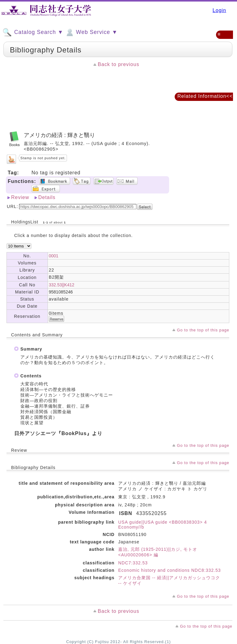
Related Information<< (205, 96)
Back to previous (118, 64)
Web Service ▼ (91, 32)
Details (47, 197)
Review (20, 197)
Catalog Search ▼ (33, 32)
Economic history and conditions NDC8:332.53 (170, 570)
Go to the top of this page (203, 330)
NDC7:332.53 (133, 563)
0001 (54, 256)
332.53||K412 (62, 285)
